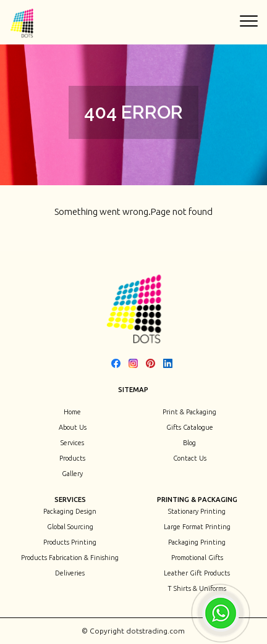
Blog (189, 443)
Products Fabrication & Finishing (70, 558)
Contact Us (190, 458)
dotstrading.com (155, 631)
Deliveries (70, 573)
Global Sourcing (70, 527)
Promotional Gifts (197, 558)
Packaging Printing (197, 542)
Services (72, 443)
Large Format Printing (197, 527)
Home (72, 412)
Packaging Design (70, 511)
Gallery (72, 474)
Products (72, 458)
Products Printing (70, 542)
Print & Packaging (189, 412)
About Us (73, 427)
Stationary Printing (197, 511)
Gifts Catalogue (190, 427)
